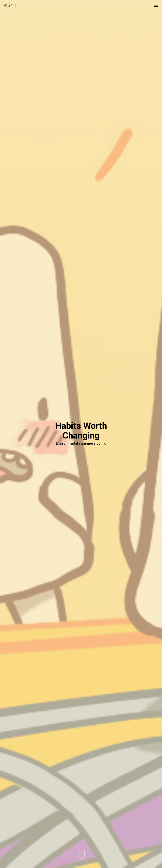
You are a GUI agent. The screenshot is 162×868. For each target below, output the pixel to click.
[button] (156, 5)
